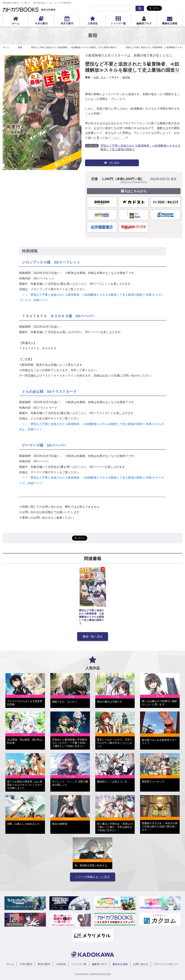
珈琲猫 (126, 77)
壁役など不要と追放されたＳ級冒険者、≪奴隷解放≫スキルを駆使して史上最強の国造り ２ (92, 617)
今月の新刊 (41, 23)
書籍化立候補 (170, 23)
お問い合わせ (141, 964)
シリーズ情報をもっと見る (93, 877)
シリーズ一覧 (118, 23)
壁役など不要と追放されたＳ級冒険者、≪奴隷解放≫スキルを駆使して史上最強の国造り (74, 47)
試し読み (112, 163)
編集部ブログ (144, 23)
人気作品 (93, 23)
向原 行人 (100, 77)
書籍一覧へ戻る (93, 636)
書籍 (20, 47)
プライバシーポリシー (166, 964)
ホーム (16, 23)
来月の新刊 (67, 23)
